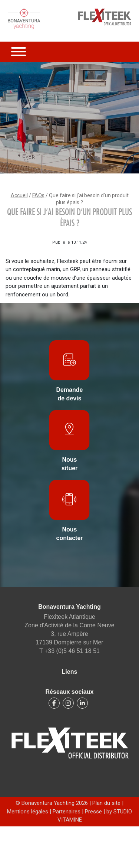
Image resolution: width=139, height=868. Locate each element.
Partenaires (67, 812)
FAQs (38, 195)
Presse (93, 812)
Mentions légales (28, 812)
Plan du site (107, 803)
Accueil (19, 195)
